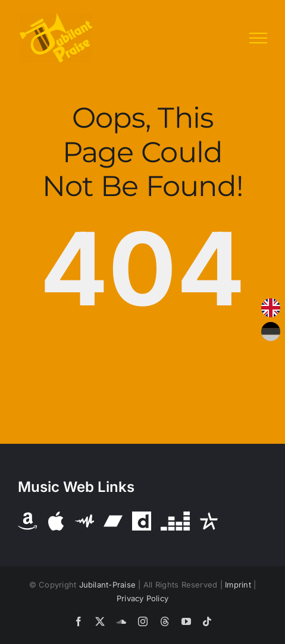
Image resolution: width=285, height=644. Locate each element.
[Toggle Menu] (258, 38)
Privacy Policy (142, 598)
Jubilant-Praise (108, 585)
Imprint (238, 585)
